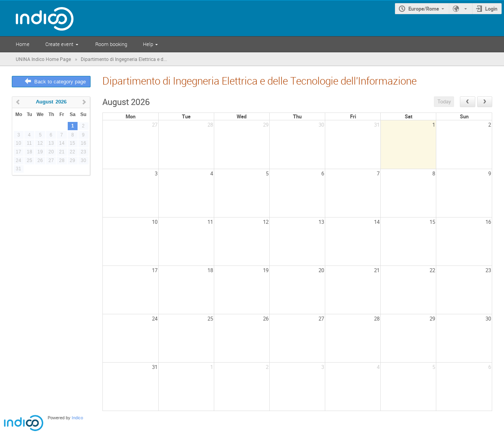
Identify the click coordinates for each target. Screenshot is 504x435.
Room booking (111, 44)
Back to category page (60, 82)
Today (444, 101)
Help (148, 44)
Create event (59, 44)
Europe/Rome (424, 9)
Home (23, 44)
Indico (77, 418)
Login (491, 9)
